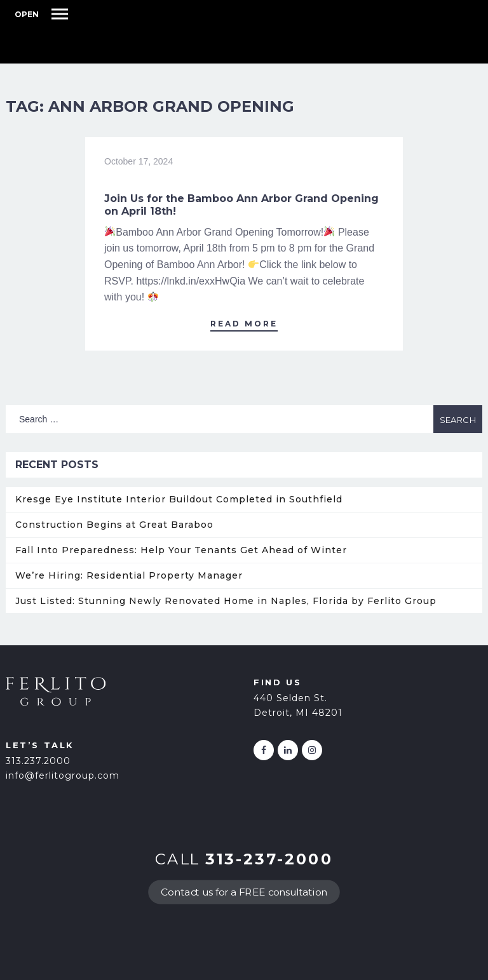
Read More (244, 324)
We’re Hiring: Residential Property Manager (129, 575)
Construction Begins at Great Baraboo (114, 525)
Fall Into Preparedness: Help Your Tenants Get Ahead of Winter (181, 550)
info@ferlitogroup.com (63, 775)
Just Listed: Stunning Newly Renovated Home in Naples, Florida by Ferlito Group (226, 601)
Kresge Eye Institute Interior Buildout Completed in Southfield (179, 499)
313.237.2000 (38, 761)
